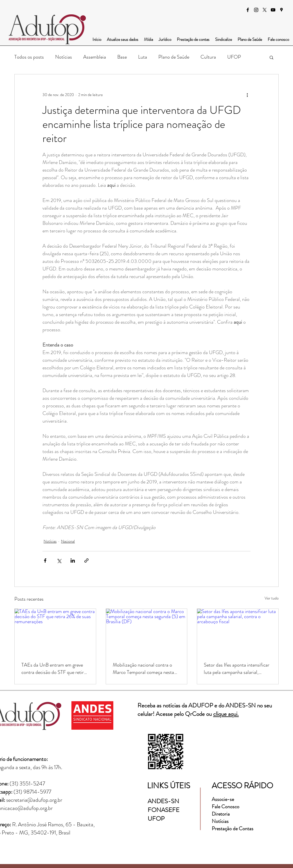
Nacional (68, 541)
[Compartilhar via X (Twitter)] (59, 560)
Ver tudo (272, 598)
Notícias (64, 57)
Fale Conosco (226, 807)
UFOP (234, 57)
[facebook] (248, 10)
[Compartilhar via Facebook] (45, 560)
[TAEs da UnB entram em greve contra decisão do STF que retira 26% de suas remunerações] (55, 632)
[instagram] (256, 10)
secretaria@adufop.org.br (34, 800)
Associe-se (223, 799)
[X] (265, 10)
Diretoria (221, 814)
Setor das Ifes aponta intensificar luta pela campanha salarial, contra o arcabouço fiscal (237, 669)
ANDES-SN (164, 801)
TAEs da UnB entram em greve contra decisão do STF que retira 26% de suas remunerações (54, 669)
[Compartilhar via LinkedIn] (73, 560)
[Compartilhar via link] (86, 560)
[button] (271, 57)
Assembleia (95, 57)
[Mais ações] (247, 95)
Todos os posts (29, 57)
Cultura (208, 57)
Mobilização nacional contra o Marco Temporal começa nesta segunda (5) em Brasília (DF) (143, 669)
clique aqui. (226, 714)
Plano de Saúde (174, 57)
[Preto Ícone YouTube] (273, 10)
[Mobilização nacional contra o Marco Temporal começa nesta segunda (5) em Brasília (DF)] (147, 632)
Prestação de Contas (233, 829)
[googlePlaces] (281, 10)
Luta (143, 57)
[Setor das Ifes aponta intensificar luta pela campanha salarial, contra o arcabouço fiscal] (238, 632)
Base (122, 57)
